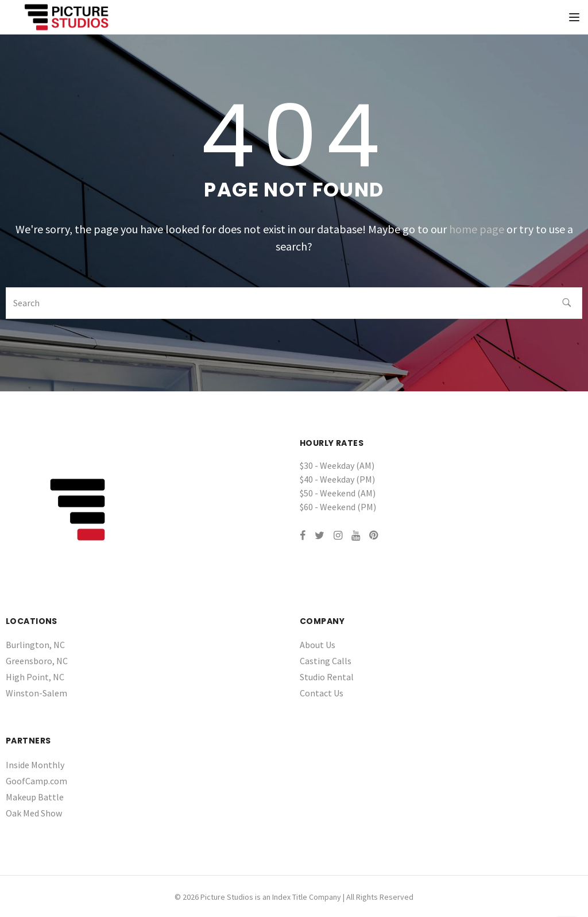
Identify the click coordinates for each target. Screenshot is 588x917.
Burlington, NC (35, 645)
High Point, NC (35, 677)
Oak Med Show (34, 813)
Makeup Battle (35, 797)
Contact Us (322, 693)
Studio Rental (327, 677)
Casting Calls (326, 661)
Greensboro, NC (37, 661)
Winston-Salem (36, 693)
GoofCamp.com (36, 781)
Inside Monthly (35, 765)
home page (477, 229)
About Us (318, 645)
